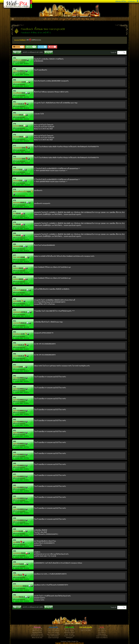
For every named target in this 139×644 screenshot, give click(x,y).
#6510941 (22, 128)
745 (21, 246)
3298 (23, 257)
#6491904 (22, 260)
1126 (21, 531)
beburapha (17, 202)
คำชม (31, 47)
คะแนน (19, 47)
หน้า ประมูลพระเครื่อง (53, 629)
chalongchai (17, 312)
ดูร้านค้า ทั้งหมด (69, 631)
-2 (25, 290)
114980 (20, 71)
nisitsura (16, 268)
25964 (24, 60)
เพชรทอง (16, 531)
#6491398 (22, 588)
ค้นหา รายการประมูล (53, 632)
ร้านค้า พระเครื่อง (69, 627)
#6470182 (22, 196)
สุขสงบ (15, 71)
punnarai (16, 115)
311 (20, 575)
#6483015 (22, 467)
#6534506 (22, 183)
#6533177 (22, 106)
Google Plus (75, 641)
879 (23, 312)
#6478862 (22, 534)
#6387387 (22, 282)
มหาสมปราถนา (18, 586)
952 (22, 290)
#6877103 (22, 73)
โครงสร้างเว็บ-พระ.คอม (37, 636)
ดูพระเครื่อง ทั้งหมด (69, 632)
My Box (102, 627)
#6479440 (22, 556)
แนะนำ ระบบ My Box (102, 636)
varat (15, 542)
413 (20, 104)
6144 (18, 213)
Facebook (63, 641)
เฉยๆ (42, 47)
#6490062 (22, 445)
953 (24, 586)
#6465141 (22, 139)
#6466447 (22, 489)
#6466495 (22, 478)
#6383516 (22, 325)
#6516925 (22, 205)
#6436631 (22, 336)
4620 (21, 115)
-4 (23, 104)
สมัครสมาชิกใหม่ (121, 1)
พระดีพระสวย (17, 60)
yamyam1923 (18, 148)
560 (22, 202)
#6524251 (22, 249)
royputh (16, 104)
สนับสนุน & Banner (37, 632)
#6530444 (22, 150)
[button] (138, 1)
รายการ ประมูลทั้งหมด (53, 631)
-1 (24, 71)
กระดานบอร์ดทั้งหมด (86, 629)
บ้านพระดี (16, 597)
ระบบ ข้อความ (102, 631)
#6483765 (22, 599)
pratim (15, 301)
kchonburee (17, 334)
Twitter (69, 641)
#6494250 (22, 423)
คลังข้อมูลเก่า (69, 638)
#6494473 (22, 412)
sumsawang (17, 553)
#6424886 (22, 577)
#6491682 (22, 434)
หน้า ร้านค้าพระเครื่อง (69, 629)
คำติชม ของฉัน (102, 634)
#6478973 (22, 380)
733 (21, 170)
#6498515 (22, 402)
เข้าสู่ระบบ (131, 1)
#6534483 (22, 172)
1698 (21, 367)
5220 (23, 553)
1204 (22, 564)
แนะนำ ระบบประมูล (53, 638)
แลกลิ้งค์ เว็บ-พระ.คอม (37, 634)
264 (24, 148)
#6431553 (22, 511)
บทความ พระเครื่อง (86, 631)
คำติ (52, 47)
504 (23, 93)
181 (29, 191)
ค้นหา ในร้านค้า (69, 634)
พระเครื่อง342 (17, 93)
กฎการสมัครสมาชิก (37, 629)
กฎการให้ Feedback (53, 636)
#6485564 (22, 314)
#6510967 (22, 117)
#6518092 (22, 304)
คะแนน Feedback (20, 40)
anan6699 (16, 564)
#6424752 (22, 522)
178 (19, 301)
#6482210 (22, 238)
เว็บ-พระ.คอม (37, 627)
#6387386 (22, 271)
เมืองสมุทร (16, 246)
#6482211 (22, 227)
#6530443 (22, 161)
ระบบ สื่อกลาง (102, 632)
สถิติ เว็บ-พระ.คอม (37, 631)
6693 (21, 268)
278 (18, 542)
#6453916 (22, 566)
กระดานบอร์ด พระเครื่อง (86, 627)
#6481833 (22, 545)
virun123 (16, 170)
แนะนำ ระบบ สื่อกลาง (102, 638)
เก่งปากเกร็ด (17, 290)
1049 (24, 82)
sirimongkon (17, 82)
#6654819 (22, 84)
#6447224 (22, 347)
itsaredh (16, 367)
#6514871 (22, 293)
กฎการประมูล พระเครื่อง (53, 634)
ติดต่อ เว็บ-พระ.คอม (37, 638)
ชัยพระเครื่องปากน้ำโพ (20, 191)
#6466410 (22, 500)
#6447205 (22, 358)
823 (21, 597)
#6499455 (22, 391)
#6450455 (22, 369)
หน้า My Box (102, 629)
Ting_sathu (17, 257)
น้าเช (15, 213)
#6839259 (22, 62)
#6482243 (22, 216)
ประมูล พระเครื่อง (53, 627)
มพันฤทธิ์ (16, 575)
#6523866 (22, 95)
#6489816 (22, 456)
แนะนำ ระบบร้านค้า (69, 636)
